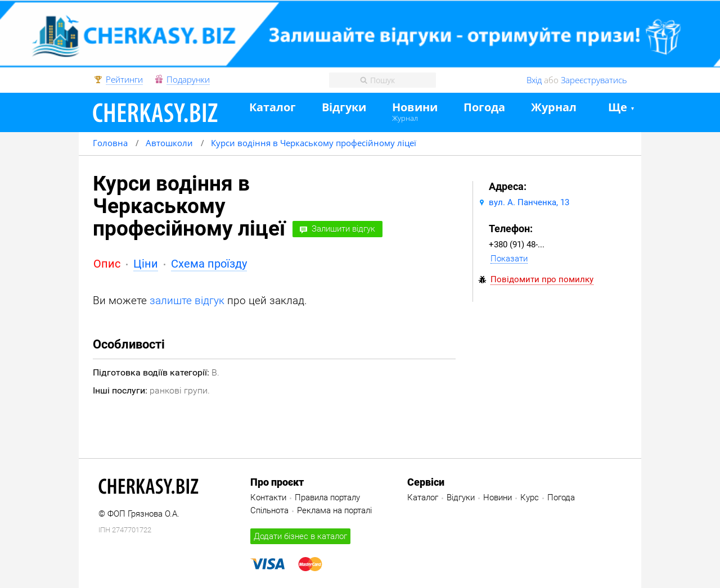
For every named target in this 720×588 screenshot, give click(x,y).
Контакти (268, 497)
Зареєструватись (594, 80)
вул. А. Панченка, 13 (529, 202)
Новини (415, 108)
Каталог (273, 108)
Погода (484, 108)
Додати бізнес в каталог (300, 536)
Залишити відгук (343, 229)
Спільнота (269, 510)
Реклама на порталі (334, 510)
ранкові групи (179, 390)
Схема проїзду (209, 264)
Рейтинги (124, 80)
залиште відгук (187, 300)
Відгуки (344, 108)
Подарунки (188, 80)
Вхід (534, 80)
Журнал (405, 118)
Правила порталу (327, 497)
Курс (530, 497)
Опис (107, 264)
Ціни (146, 264)
